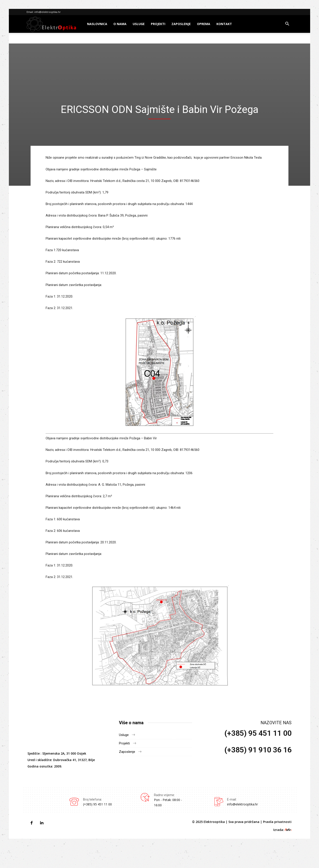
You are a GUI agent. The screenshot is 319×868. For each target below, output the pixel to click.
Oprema (204, 24)
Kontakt (224, 24)
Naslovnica (97, 24)
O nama (120, 24)
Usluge (139, 24)
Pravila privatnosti (277, 822)
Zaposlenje (181, 24)
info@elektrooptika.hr (48, 12)
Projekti (158, 24)
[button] (287, 24)
